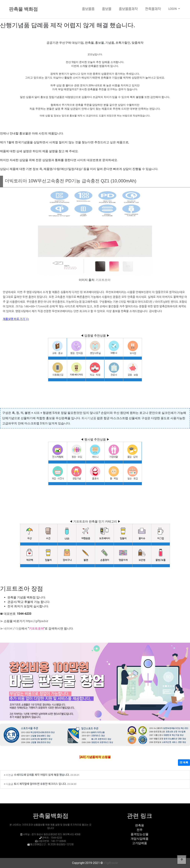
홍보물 (107, 9)
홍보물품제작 (128, 9)
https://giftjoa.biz (37, 621)
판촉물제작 (153, 9)
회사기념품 (89, 418)
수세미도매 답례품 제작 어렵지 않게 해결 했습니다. (42, 775)
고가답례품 (140, 843)
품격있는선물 (140, 834)
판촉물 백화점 (23, 9)
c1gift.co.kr (111, 863)
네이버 (8, 629)
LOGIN (173, 9)
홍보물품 (88, 9)
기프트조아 (103, 280)
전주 (140, 830)
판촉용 (140, 825)
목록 (184, 762)
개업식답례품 (140, 839)
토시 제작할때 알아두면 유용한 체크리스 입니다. (40, 784)
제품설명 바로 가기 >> (16, 319)
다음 (18, 629)
